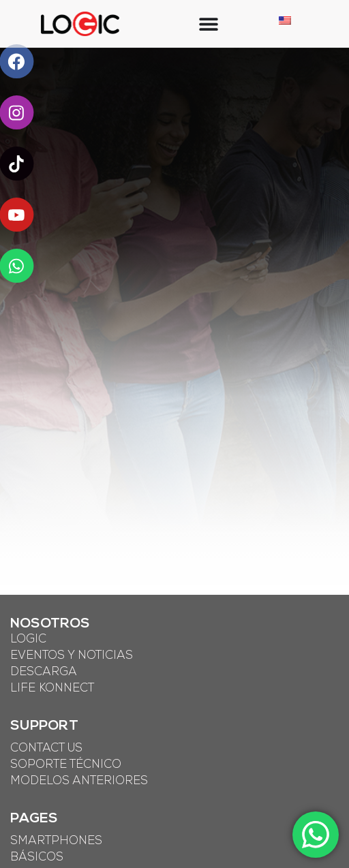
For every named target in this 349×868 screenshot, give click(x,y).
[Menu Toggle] (209, 24)
